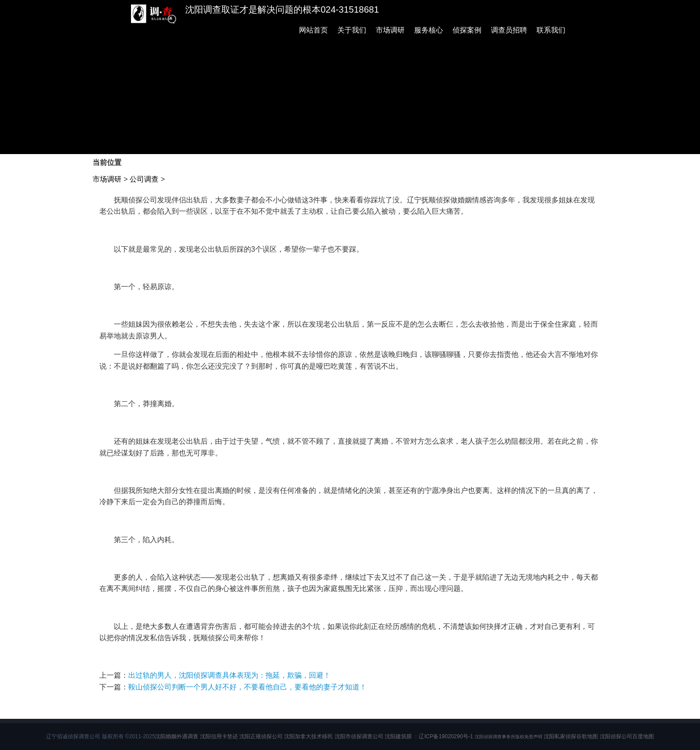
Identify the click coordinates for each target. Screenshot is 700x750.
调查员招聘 (509, 30)
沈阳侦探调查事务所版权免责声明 (509, 737)
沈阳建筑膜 (398, 736)
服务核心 (429, 30)
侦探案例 (467, 30)
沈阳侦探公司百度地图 (627, 736)
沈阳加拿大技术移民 (308, 736)
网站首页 (313, 30)
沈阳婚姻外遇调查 (177, 736)
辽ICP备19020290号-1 (446, 736)
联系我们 (551, 30)
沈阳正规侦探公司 (261, 736)
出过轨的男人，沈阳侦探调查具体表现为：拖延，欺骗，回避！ (229, 675)
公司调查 (144, 179)
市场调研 (390, 30)
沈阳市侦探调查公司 (359, 736)
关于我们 (352, 30)
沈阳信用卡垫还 (219, 736)
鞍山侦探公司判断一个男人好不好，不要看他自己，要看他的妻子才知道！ (247, 687)
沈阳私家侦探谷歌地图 (571, 736)
